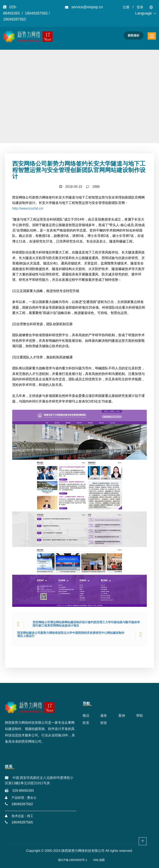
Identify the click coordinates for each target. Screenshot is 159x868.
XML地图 (99, 860)
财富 (104, 723)
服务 (104, 716)
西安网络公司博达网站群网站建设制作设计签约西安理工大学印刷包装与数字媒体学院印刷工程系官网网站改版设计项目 (86, 624)
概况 (86, 716)
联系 (86, 723)
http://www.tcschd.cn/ (28, 208)
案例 (122, 716)
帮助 (140, 716)
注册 (126, 7)
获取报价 (134, 35)
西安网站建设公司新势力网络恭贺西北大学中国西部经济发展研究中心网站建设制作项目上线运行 (71, 634)
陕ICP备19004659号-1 (73, 860)
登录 (140, 7)
